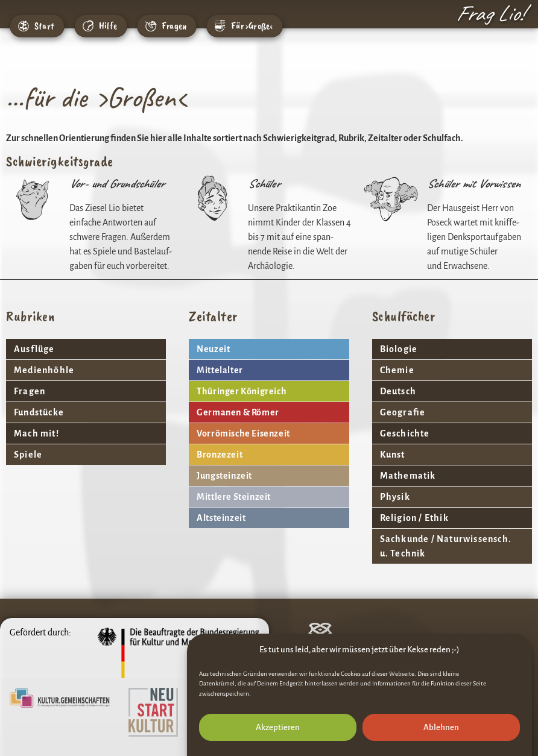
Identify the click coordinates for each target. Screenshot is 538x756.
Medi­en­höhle (44, 370)
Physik (395, 497)
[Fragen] (151, 26)
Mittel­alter (220, 370)
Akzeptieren (278, 732)
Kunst (393, 455)
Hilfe (108, 26)
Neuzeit (213, 349)
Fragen (174, 26)
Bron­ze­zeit (220, 455)
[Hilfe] (88, 26)
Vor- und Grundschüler (118, 184)
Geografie (403, 412)
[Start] (24, 26)
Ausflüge (34, 349)
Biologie (399, 349)
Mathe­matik (408, 476)
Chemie (397, 370)
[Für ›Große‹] (220, 26)
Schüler (265, 184)
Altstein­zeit (221, 518)
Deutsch (398, 391)
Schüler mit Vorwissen (475, 184)
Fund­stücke (39, 412)
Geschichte (405, 433)
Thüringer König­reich (242, 391)
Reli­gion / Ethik (414, 518)
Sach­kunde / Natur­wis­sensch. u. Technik (446, 546)
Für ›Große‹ (252, 26)
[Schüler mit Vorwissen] (391, 199)
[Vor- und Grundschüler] (33, 199)
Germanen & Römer (238, 412)
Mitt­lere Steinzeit (234, 497)
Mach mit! (36, 433)
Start (44, 26)
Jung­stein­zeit (224, 476)
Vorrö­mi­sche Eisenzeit (243, 433)
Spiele (28, 455)
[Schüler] (212, 199)
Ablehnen (441, 732)
